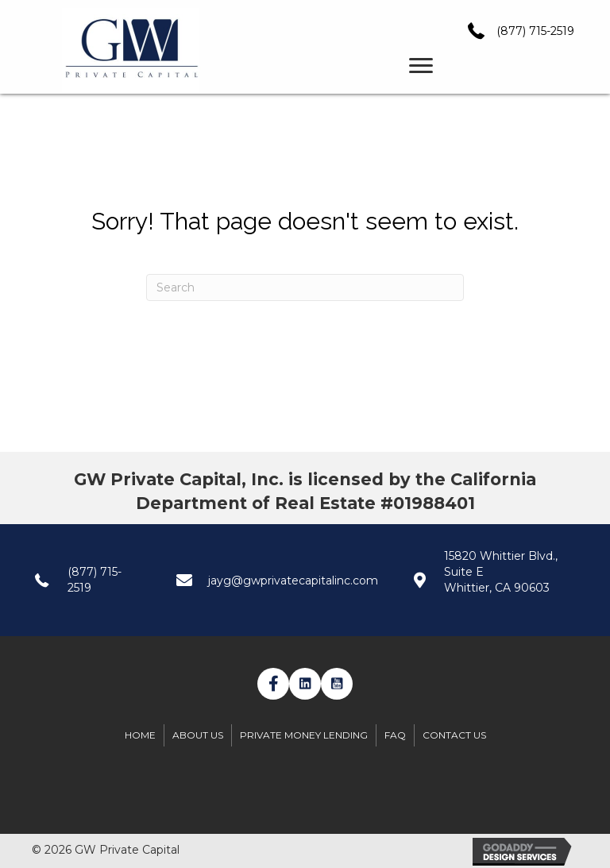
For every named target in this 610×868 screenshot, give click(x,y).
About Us (198, 735)
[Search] (305, 287)
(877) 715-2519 (535, 31)
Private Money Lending (304, 735)
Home (140, 735)
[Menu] (421, 66)
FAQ (395, 735)
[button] (273, 684)
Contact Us (454, 735)
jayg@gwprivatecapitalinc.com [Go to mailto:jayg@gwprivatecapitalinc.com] (293, 581)
